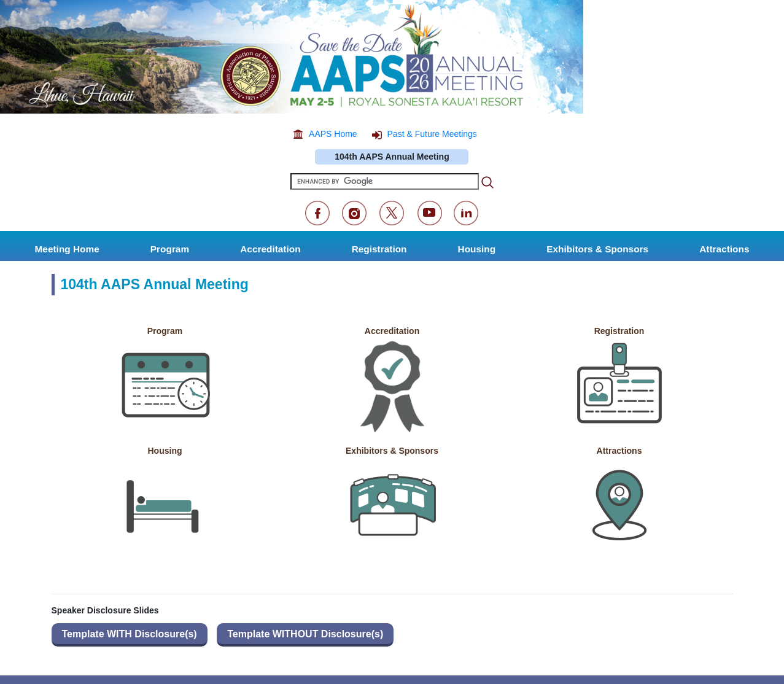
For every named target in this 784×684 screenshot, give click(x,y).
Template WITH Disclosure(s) (130, 634)
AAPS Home (333, 134)
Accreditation (392, 331)
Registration (619, 331)
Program (165, 331)
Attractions (619, 451)
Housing (165, 451)
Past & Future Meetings (432, 134)
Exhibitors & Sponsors (392, 451)
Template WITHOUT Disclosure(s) (305, 634)
